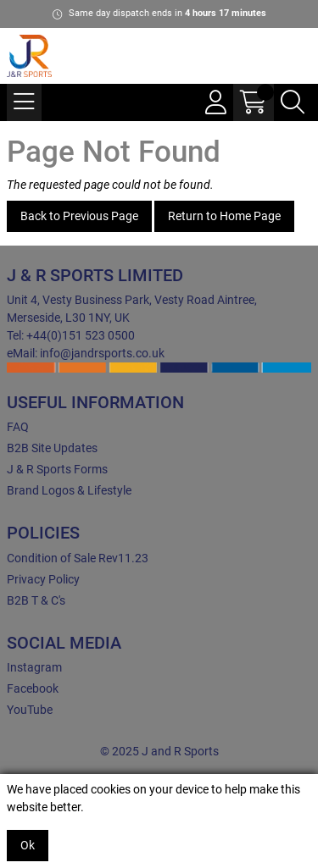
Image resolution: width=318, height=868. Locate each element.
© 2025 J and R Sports (159, 751)
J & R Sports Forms (57, 469)
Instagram (34, 667)
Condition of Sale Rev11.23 (78, 558)
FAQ (18, 427)
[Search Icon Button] (293, 102)
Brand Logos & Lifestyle (69, 490)
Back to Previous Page (79, 216)
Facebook (33, 688)
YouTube (30, 710)
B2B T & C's (36, 600)
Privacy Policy (43, 579)
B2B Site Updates (52, 448)
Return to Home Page (224, 216)
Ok (28, 845)
